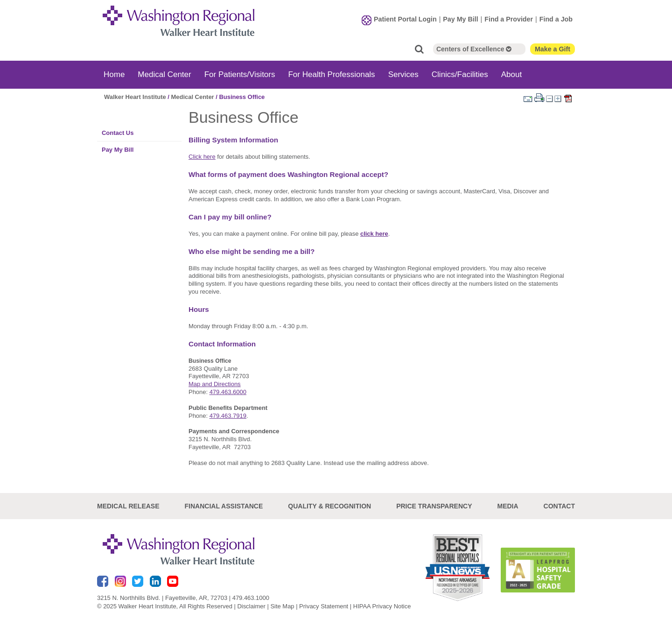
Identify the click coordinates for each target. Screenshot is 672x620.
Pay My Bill (460, 19)
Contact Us (118, 133)
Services (403, 74)
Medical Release (128, 506)
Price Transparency (434, 506)
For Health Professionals (331, 74)
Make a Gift (553, 49)
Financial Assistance (224, 506)
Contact (559, 506)
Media (507, 506)
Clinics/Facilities (460, 74)
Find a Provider (509, 19)
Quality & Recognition (329, 506)
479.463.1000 (251, 598)
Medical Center (164, 74)
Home (114, 74)
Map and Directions (215, 384)
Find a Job (556, 19)
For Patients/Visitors (240, 74)
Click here (202, 157)
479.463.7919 (228, 416)
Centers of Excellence (474, 49)
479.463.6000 (228, 392)
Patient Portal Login (405, 19)
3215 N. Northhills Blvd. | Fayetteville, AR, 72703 (162, 598)
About (511, 74)
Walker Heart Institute (135, 97)
